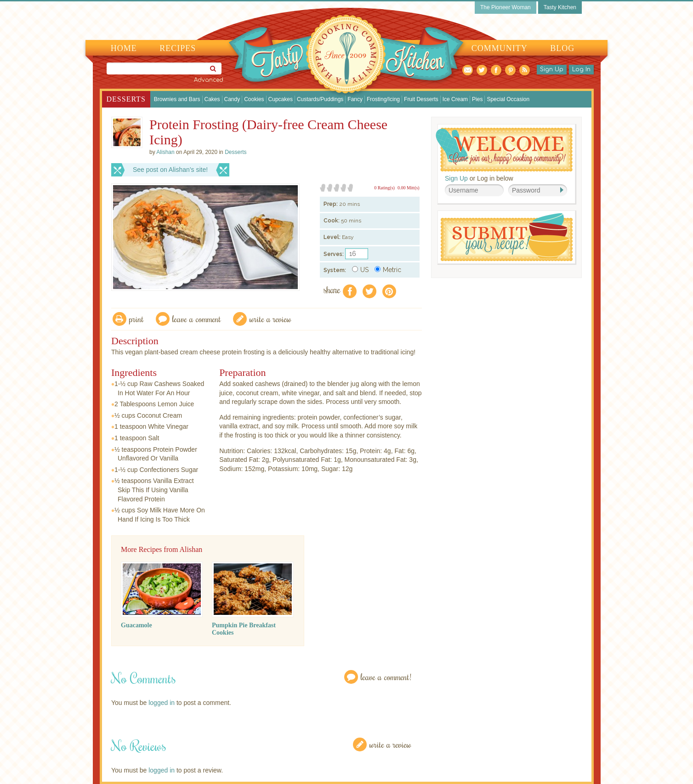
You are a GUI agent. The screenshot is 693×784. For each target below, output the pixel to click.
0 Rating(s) (384, 188)
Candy (232, 99)
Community (500, 48)
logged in (162, 703)
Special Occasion (508, 99)
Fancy (355, 99)
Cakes (212, 99)
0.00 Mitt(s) (409, 188)
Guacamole (136, 625)
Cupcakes (281, 99)
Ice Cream (455, 99)
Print (136, 319)
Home (124, 48)
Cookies (254, 99)
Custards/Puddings (320, 99)
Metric (388, 270)
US (360, 270)
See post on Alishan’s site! (170, 170)
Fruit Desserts (421, 99)
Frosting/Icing (383, 99)
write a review (270, 319)
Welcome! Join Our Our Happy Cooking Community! (504, 150)
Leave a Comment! (386, 677)
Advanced (209, 80)
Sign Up (552, 69)
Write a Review (390, 744)
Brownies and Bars (177, 99)
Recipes (178, 48)
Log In (581, 69)
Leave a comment (197, 319)
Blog (562, 48)
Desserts (126, 99)
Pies (477, 99)
